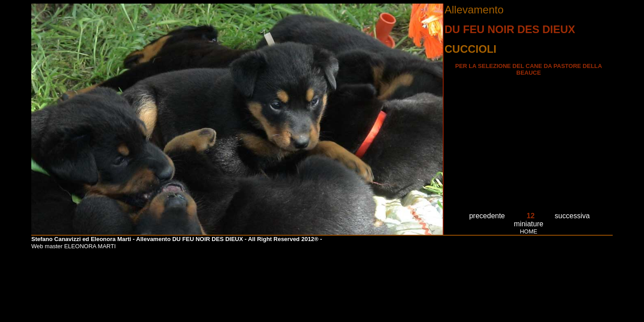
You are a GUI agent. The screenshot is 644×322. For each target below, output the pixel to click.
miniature (529, 224)
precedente (487, 216)
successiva (572, 216)
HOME (528, 231)
